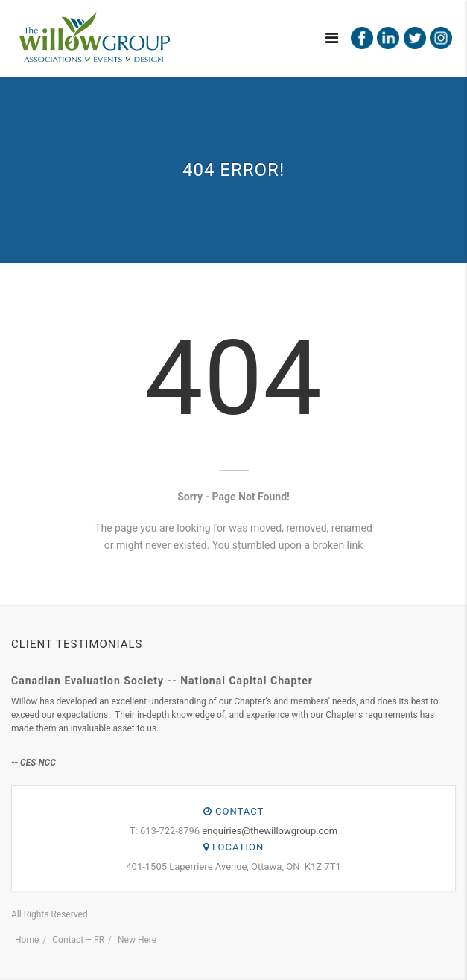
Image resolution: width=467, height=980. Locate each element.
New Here (137, 940)
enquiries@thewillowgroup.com (270, 831)
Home (27, 940)
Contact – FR (78, 940)
